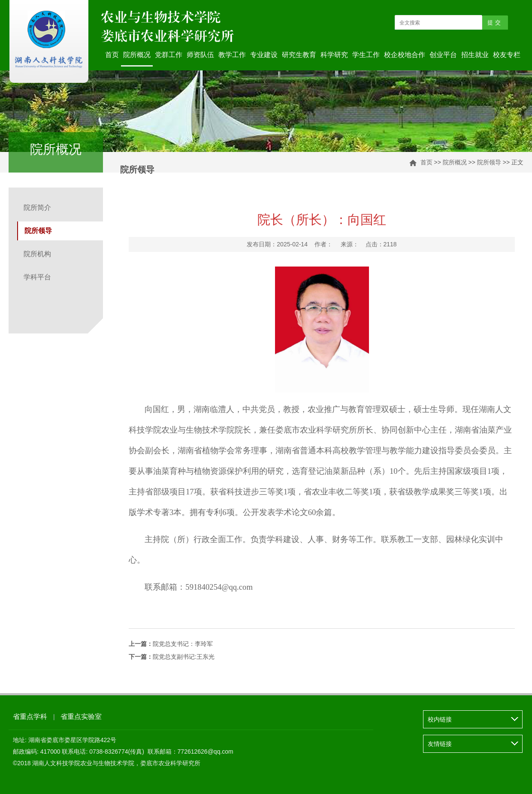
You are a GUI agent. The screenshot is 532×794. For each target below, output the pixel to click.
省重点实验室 (81, 717)
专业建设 (264, 55)
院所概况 (137, 55)
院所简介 (37, 208)
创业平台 (443, 55)
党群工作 (169, 55)
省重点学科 (30, 717)
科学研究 (334, 55)
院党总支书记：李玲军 (171, 644)
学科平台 (37, 277)
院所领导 (489, 162)
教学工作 (232, 55)
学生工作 (366, 55)
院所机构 (37, 254)
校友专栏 (507, 55)
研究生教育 (299, 55)
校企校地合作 (405, 55)
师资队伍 (200, 55)
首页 (112, 55)
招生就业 (475, 55)
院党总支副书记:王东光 (172, 657)
